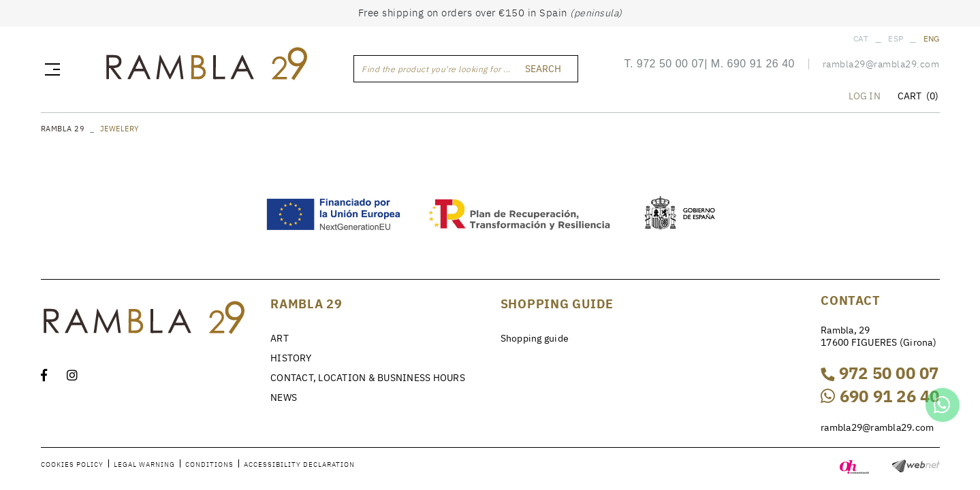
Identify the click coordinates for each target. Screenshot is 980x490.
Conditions (209, 464)
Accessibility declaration (299, 464)
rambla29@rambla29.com (881, 64)
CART (918, 96)
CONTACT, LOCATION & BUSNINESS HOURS (368, 378)
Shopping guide (535, 338)
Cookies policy (72, 464)
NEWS (284, 397)
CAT (861, 38)
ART (280, 338)
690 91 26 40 (761, 64)
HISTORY (291, 358)
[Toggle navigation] (50, 69)
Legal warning (144, 464)
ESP (896, 38)
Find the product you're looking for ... (436, 69)
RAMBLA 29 (63, 129)
